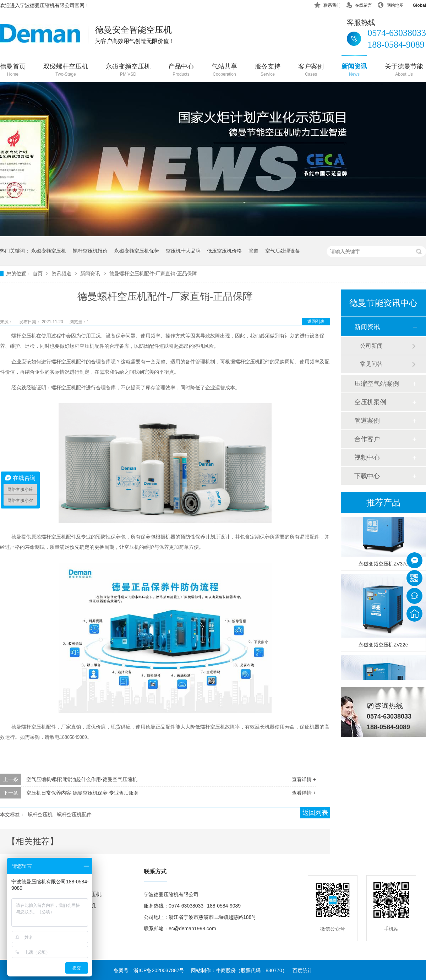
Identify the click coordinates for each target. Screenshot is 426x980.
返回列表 (316, 321)
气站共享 (224, 71)
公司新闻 (371, 346)
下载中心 (367, 476)
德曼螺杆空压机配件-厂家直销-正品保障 (153, 274)
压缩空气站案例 (377, 384)
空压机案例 (370, 402)
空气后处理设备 (283, 251)
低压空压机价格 (224, 251)
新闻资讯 (354, 71)
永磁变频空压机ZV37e (383, 564)
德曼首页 (13, 71)
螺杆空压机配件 (74, 814)
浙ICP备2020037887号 (159, 970)
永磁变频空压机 (128, 71)
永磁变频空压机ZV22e (383, 645)
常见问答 (371, 364)
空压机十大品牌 (183, 251)
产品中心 (181, 71)
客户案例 (311, 71)
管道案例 (367, 421)
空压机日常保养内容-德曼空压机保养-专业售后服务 (83, 793)
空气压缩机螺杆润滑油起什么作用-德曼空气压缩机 (82, 779)
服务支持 (268, 71)
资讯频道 (62, 274)
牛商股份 (226, 970)
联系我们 (327, 4)
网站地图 (390, 4)
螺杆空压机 (40, 814)
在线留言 (359, 4)
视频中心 (367, 457)
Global (415, 4)
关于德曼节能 (404, 71)
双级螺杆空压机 (66, 71)
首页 (38, 274)
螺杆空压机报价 (90, 251)
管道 (253, 251)
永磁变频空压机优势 (137, 251)
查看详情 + (304, 779)
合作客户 (367, 439)
